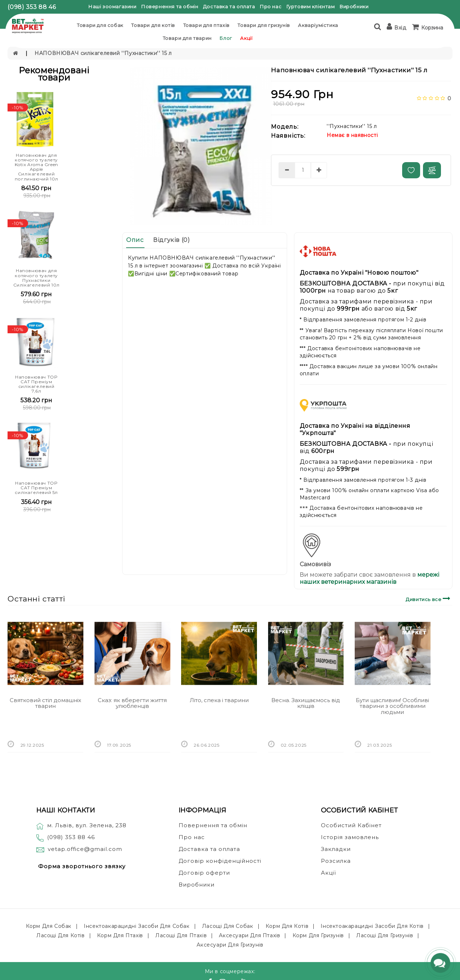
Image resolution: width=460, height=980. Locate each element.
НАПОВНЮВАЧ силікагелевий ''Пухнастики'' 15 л (103, 53)
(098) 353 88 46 (32, 7)
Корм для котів (287, 926)
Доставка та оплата (229, 6)
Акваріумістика (318, 25)
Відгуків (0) (171, 240)
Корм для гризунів (318, 935)
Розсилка (336, 861)
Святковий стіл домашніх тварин (45, 703)
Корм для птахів (120, 935)
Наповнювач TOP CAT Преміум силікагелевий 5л (36, 488)
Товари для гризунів (264, 25)
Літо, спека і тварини (219, 700)
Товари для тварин (187, 38)
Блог (226, 38)
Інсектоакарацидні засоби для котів (372, 926)
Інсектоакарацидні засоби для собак (137, 926)
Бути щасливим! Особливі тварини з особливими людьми (392, 706)
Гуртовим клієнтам (311, 6)
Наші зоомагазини (112, 6)
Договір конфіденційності (220, 861)
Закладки (336, 849)
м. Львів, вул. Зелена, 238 (81, 825)
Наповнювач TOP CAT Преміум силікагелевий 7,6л (36, 384)
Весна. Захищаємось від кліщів (306, 703)
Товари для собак (100, 25)
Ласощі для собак (228, 926)
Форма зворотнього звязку (82, 866)
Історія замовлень (350, 837)
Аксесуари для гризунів (230, 945)
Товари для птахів (206, 25)
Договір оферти (204, 873)
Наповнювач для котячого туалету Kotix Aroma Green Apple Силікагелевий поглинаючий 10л (36, 167)
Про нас (271, 6)
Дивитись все (429, 598)
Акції (246, 38)
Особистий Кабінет (351, 825)
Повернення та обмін (170, 6)
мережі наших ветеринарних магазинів (369, 578)
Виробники (354, 6)
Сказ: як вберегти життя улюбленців (132, 703)
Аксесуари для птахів (249, 935)
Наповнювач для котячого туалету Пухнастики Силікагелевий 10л (36, 278)
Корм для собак (49, 926)
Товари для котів (153, 25)
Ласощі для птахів (181, 935)
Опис (135, 240)
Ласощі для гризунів (385, 935)
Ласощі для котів (61, 935)
